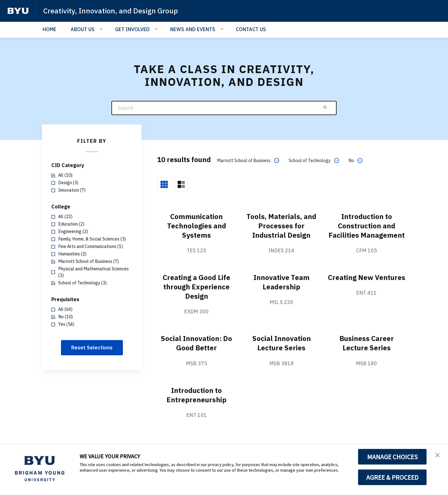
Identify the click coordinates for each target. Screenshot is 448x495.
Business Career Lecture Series (367, 352)
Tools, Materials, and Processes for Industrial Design (281, 226)
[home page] (18, 11)
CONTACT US (251, 29)
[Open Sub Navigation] (102, 29)
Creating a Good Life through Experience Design (196, 296)
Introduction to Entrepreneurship (196, 404)
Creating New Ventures (366, 291)
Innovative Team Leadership (281, 291)
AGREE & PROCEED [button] (392, 477)
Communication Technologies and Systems (197, 226)
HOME (49, 29)
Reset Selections (92, 348)
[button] (438, 455)
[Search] (224, 108)
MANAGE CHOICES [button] (392, 457)
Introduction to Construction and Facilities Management (367, 230)
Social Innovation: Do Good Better (196, 352)
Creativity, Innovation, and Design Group (113, 11)
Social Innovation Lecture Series (282, 352)
